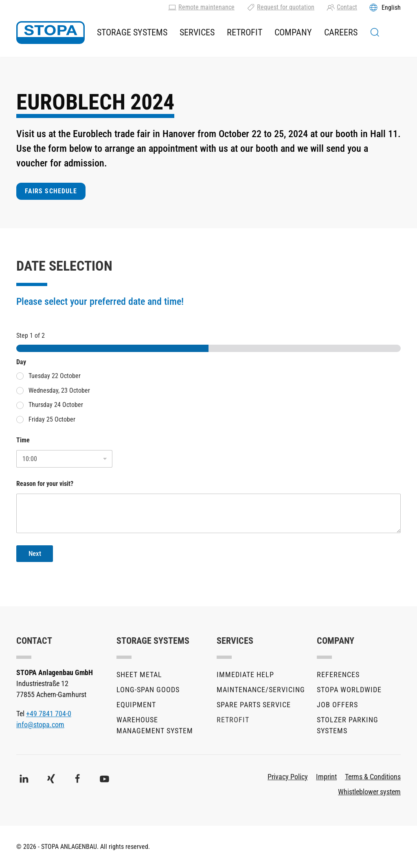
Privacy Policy (288, 777)
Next (35, 553)
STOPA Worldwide (349, 690)
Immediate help (245, 675)
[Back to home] (50, 33)
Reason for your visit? (45, 484)
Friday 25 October (52, 419)
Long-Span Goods (148, 690)
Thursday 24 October (56, 405)
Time (23, 440)
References (338, 675)
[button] (375, 33)
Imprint (326, 777)
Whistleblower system (369, 792)
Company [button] (293, 32)
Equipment (136, 705)
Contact (342, 7)
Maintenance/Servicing (259, 690)
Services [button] (197, 32)
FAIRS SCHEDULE (51, 191)
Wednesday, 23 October (59, 390)
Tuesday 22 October (55, 376)
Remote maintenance (201, 7)
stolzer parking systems (348, 725)
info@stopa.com (40, 725)
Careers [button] (341, 32)
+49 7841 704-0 (49, 714)
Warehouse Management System (155, 725)
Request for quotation (281, 7)
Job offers (337, 705)
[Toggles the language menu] (385, 7)
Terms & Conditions (373, 777)
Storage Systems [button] (132, 32)
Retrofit (245, 32)
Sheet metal (139, 675)
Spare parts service (254, 705)
